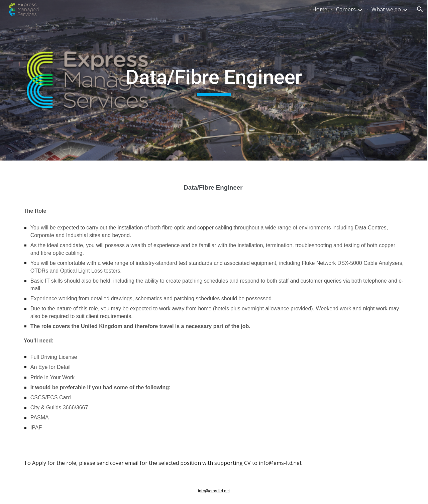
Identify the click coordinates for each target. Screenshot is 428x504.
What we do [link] (386, 9)
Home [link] (320, 9)
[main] (214, 80)
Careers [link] (346, 9)
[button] (420, 9)
